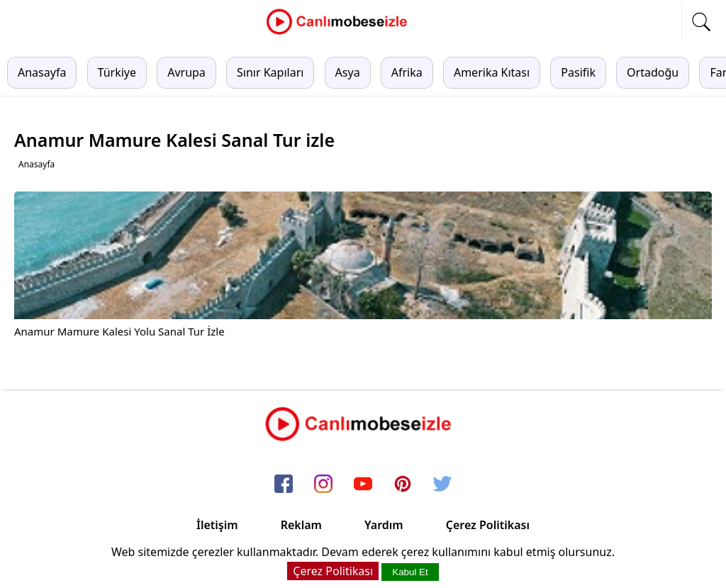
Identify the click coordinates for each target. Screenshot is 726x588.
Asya (348, 72)
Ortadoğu (653, 72)
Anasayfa (42, 72)
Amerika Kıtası (492, 72)
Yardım (384, 525)
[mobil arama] (701, 22)
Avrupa (186, 72)
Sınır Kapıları (270, 72)
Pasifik (578, 72)
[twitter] (442, 484)
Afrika (407, 72)
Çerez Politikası (488, 525)
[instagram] (323, 484)
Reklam (301, 525)
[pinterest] (403, 484)
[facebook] (284, 484)
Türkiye (117, 72)
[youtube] (363, 484)
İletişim (217, 525)
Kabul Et (410, 572)
